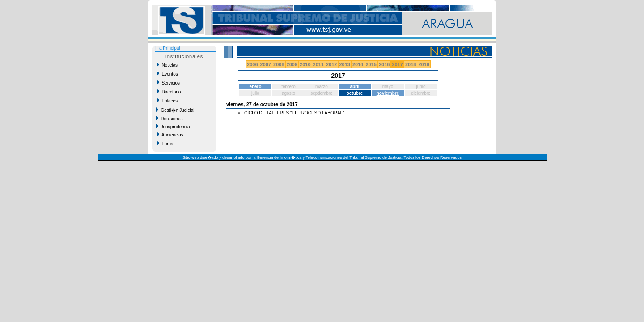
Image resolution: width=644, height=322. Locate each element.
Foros (165, 144)
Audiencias (170, 135)
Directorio (169, 92)
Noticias (167, 65)
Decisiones (169, 119)
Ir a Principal (168, 48)
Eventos (167, 74)
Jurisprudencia (173, 127)
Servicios (168, 83)
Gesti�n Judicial (175, 110)
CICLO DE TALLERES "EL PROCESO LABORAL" (294, 113)
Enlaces (167, 101)
